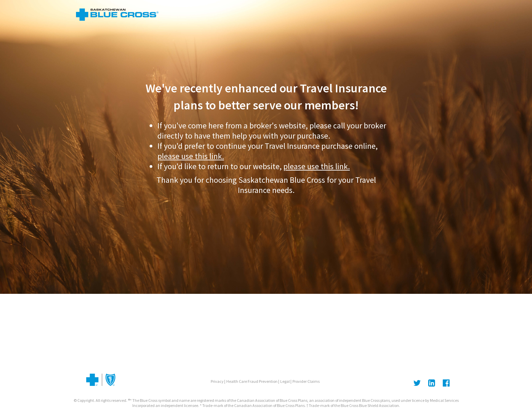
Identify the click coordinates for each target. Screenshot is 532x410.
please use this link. (191, 156)
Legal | (286, 381)
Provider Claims (306, 381)
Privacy (217, 381)
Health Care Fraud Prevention (252, 381)
